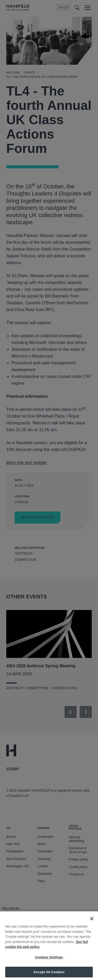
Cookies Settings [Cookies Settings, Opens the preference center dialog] (49, 963)
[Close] (92, 924)
